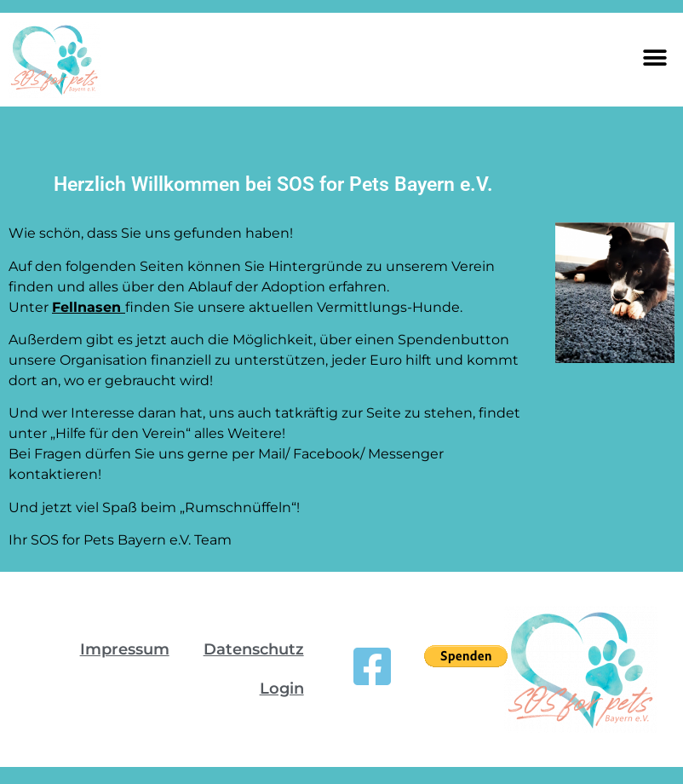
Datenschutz (254, 649)
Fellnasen (89, 307)
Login (282, 689)
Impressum (125, 649)
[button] (655, 58)
